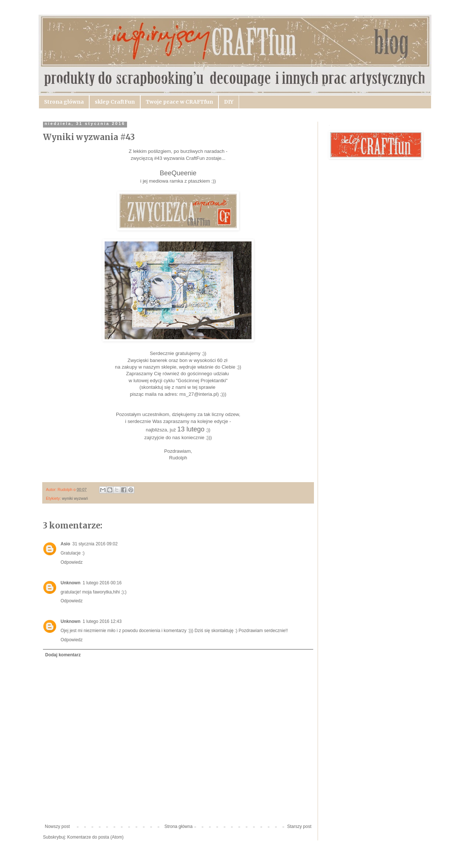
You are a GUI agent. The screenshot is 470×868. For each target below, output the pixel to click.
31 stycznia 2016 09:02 (95, 544)
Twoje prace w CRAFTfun (179, 102)
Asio (65, 544)
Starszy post (299, 826)
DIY (229, 102)
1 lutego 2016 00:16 (102, 583)
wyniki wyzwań (75, 498)
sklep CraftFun (115, 102)
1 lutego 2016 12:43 (102, 621)
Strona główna (64, 102)
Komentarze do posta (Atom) (95, 837)
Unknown (70, 583)
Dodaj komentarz (63, 655)
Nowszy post (57, 826)
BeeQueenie (178, 173)
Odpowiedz (72, 562)
